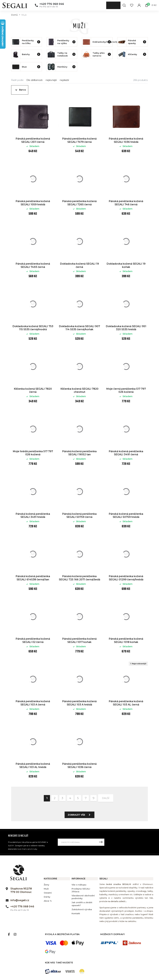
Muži (46, 889)
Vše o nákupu (79, 885)
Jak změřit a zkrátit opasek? (82, 904)
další (106, 798)
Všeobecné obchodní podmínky (83, 897)
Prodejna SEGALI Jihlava (81, 890)
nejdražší (64, 80)
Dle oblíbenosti (34, 80)
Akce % (48, 901)
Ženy (47, 885)
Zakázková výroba (82, 909)
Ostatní (48, 893)
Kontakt (76, 913)
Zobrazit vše (80, 815)
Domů (14, 15)
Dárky (47, 897)
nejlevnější (51, 80)
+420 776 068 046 (52, 4)
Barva (22, 90)
